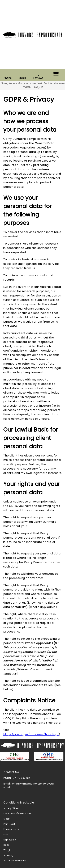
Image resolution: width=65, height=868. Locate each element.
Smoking (9, 855)
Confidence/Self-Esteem (18, 814)
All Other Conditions (15, 861)
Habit (6, 845)
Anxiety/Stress (12, 808)
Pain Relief (9, 824)
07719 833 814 (22, 778)
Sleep (7, 819)
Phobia (7, 834)
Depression (10, 840)
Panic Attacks (11, 829)
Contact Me (11, 772)
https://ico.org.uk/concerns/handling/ (31, 734)
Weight (7, 850)
